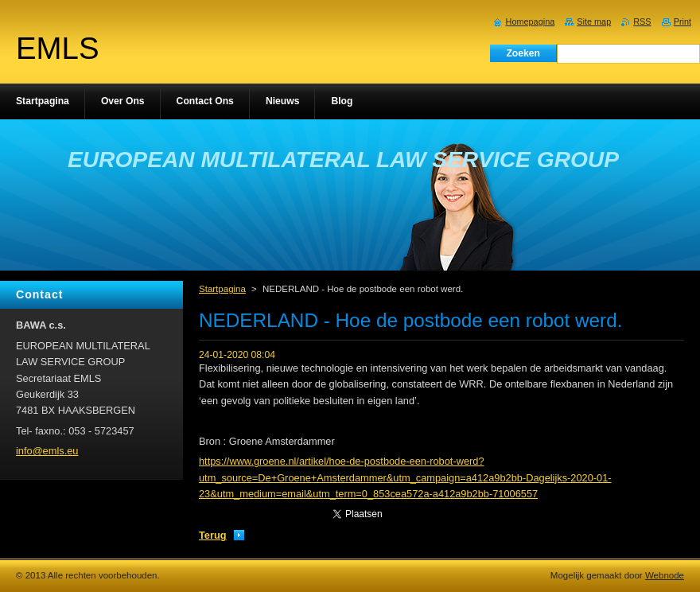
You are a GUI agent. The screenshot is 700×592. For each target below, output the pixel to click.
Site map (594, 21)
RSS (642, 21)
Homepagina (531, 21)
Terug (213, 535)
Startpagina (222, 289)
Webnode (665, 575)
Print (682, 21)
